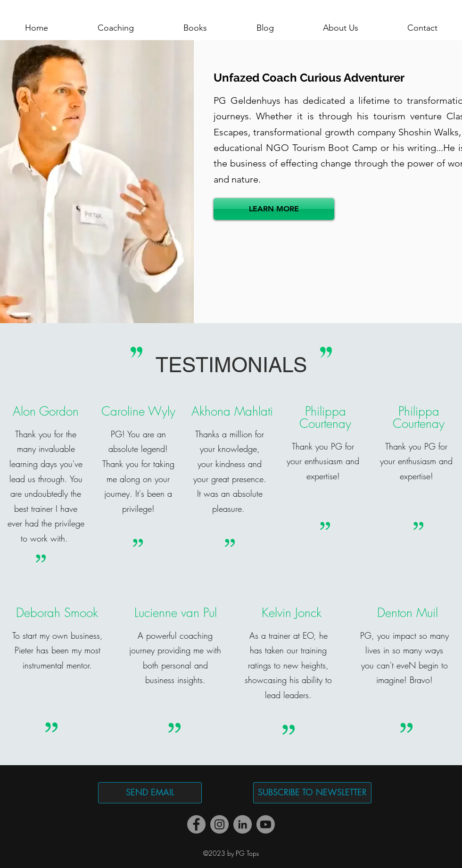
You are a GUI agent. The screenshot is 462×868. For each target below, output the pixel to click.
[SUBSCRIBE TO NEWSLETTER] (312, 793)
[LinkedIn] (243, 824)
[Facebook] (196, 824)
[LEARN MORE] (274, 209)
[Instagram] (219, 824)
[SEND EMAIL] (150, 793)
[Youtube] (266, 824)
